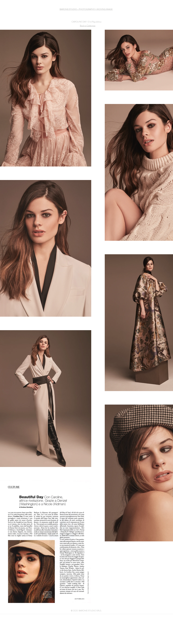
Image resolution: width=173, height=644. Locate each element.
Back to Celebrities (88, 26)
